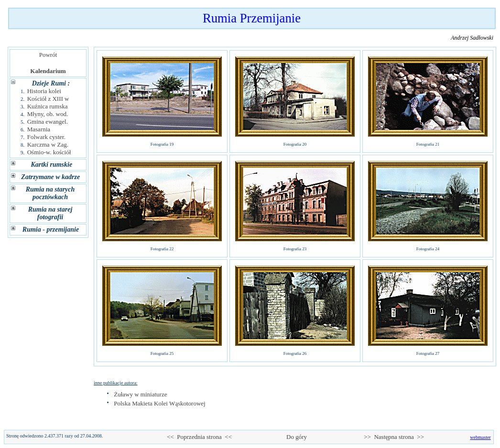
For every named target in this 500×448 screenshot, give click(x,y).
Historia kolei (44, 91)
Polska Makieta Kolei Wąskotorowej (159, 403)
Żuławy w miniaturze (140, 394)
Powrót (48, 55)
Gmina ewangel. (48, 122)
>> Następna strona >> (394, 437)
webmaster (480, 437)
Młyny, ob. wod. (48, 114)
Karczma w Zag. (48, 144)
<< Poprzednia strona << (199, 437)
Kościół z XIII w (48, 99)
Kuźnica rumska (48, 106)
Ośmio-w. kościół (49, 152)
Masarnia (39, 129)
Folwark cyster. (46, 137)
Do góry (297, 437)
